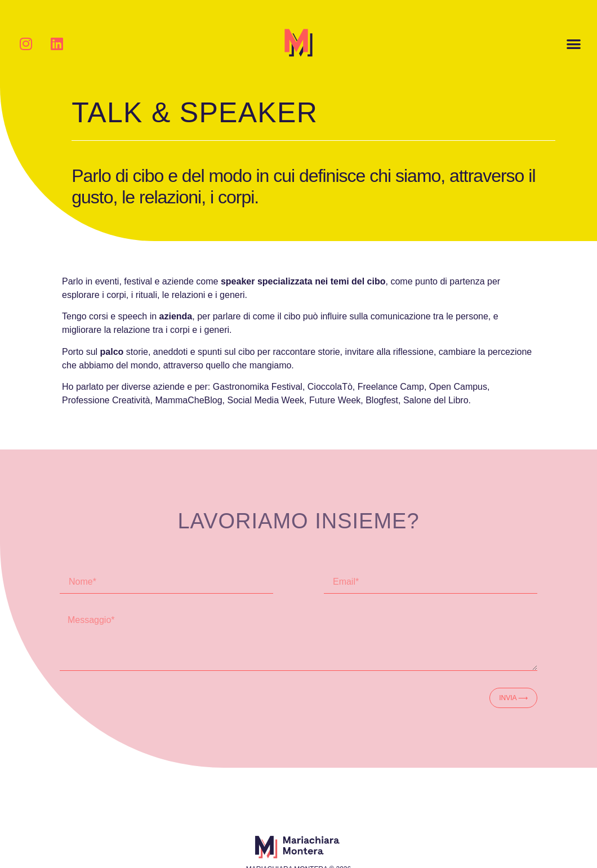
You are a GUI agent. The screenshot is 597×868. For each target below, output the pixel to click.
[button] (574, 44)
